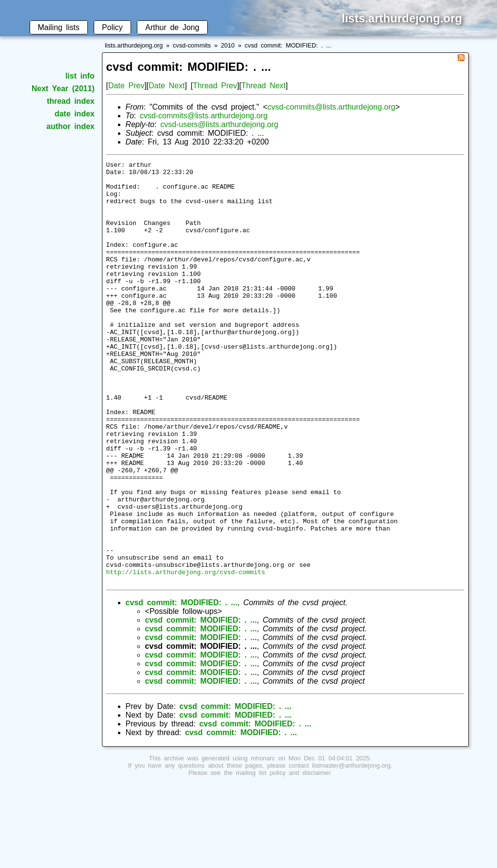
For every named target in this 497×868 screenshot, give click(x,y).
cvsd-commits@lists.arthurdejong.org (331, 107)
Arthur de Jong (172, 27)
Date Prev (126, 86)
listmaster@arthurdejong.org (351, 850)
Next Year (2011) (63, 88)
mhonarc (263, 843)
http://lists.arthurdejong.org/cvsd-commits (186, 655)
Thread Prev (215, 86)
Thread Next (263, 86)
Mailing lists (59, 27)
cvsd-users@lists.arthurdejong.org (219, 124)
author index (71, 126)
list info (80, 76)
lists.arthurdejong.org (134, 45)
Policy (112, 27)
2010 (228, 45)
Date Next (166, 86)
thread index (70, 101)
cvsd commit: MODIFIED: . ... (288, 45)
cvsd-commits (192, 45)
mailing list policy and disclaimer (283, 857)
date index (74, 114)
